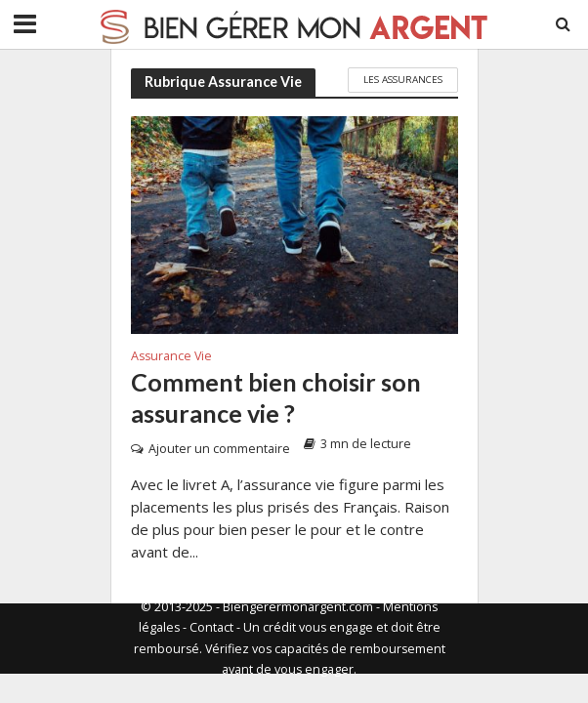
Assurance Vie (171, 357)
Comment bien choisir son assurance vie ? (276, 397)
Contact (211, 627)
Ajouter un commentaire (219, 449)
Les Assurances (403, 79)
